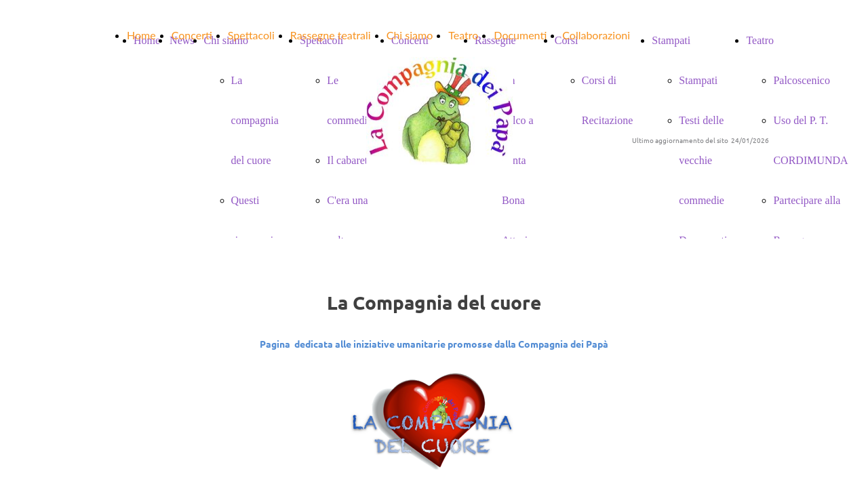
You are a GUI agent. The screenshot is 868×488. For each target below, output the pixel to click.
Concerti (192, 35)
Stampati (698, 80)
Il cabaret (347, 160)
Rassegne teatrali (331, 35)
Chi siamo (410, 35)
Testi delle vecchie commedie (702, 160)
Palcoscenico (802, 80)
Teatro (463, 35)
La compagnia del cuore (255, 120)
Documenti (520, 35)
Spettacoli (251, 35)
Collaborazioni (596, 35)
